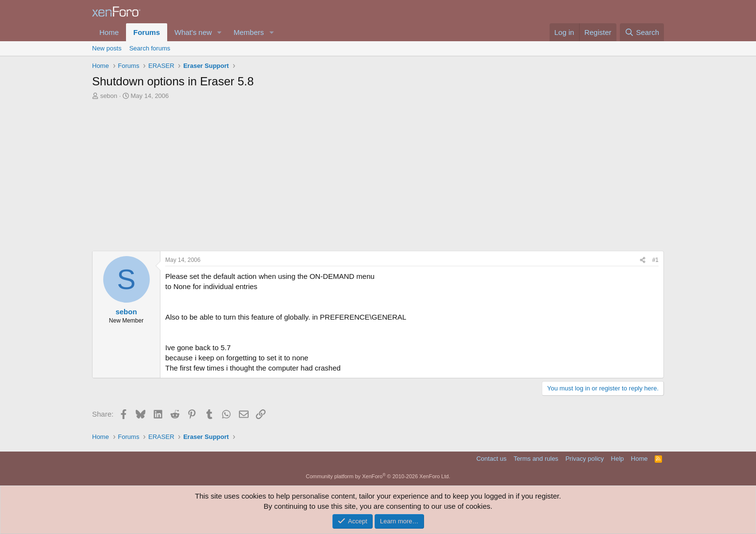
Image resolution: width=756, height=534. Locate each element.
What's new (193, 32)
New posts (107, 48)
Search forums (150, 48)
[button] (220, 32)
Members (249, 32)
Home (109, 32)
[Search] (642, 32)
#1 (655, 260)
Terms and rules (536, 459)
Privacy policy (585, 459)
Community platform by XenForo (378, 476)
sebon (109, 96)
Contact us (491, 459)
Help (618, 459)
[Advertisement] (378, 173)
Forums (147, 32)
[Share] (643, 260)
